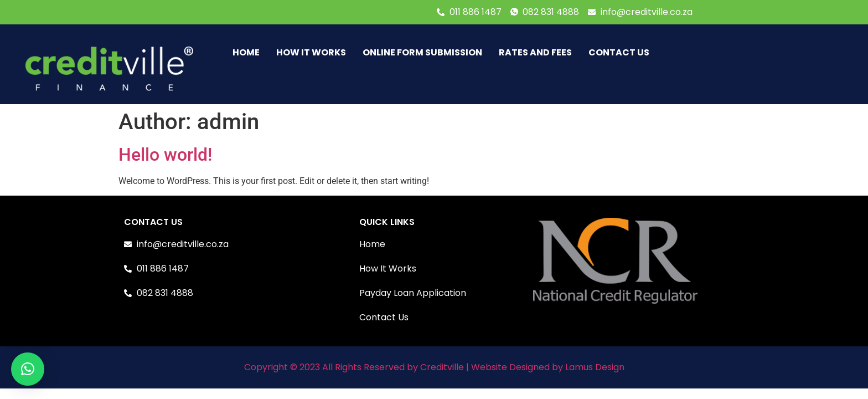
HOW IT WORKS (311, 52)
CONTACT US (619, 52)
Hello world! (165, 155)
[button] (28, 369)
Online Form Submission (422, 52)
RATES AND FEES (535, 52)
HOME (246, 52)
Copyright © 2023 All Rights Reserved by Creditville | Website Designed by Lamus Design (434, 367)
